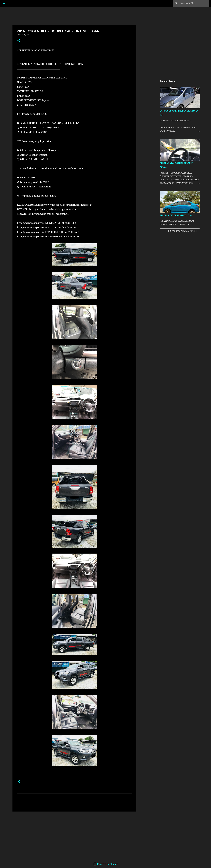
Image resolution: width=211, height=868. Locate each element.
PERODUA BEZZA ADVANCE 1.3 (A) (176, 215)
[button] (19, 41)
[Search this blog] (194, 3)
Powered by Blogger (106, 864)
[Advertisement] (74, 836)
